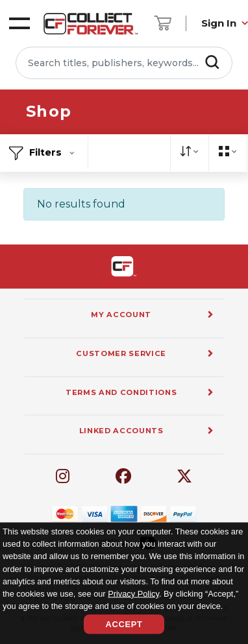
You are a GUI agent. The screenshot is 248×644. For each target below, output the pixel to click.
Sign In (219, 23)
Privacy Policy (133, 593)
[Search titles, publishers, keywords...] (124, 63)
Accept (124, 624)
